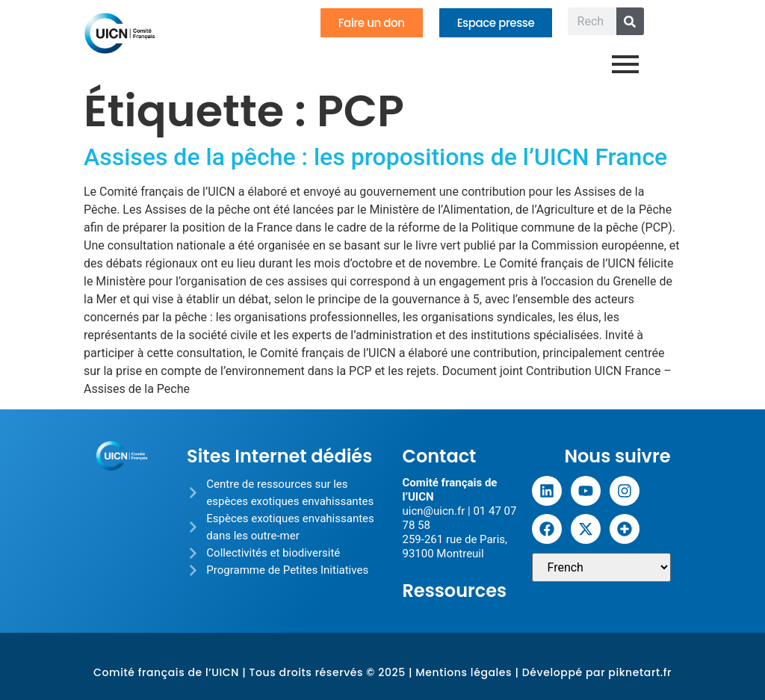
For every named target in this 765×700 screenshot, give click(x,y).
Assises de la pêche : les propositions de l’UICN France (375, 157)
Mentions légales (464, 672)
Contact (439, 456)
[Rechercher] (630, 21)
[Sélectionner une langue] (601, 567)
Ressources (454, 591)
